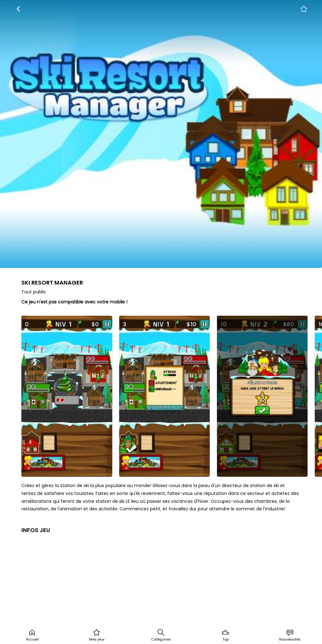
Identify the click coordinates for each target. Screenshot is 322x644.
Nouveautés (290, 635)
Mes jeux (97, 635)
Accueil (32, 635)
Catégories (161, 635)
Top (225, 635)
